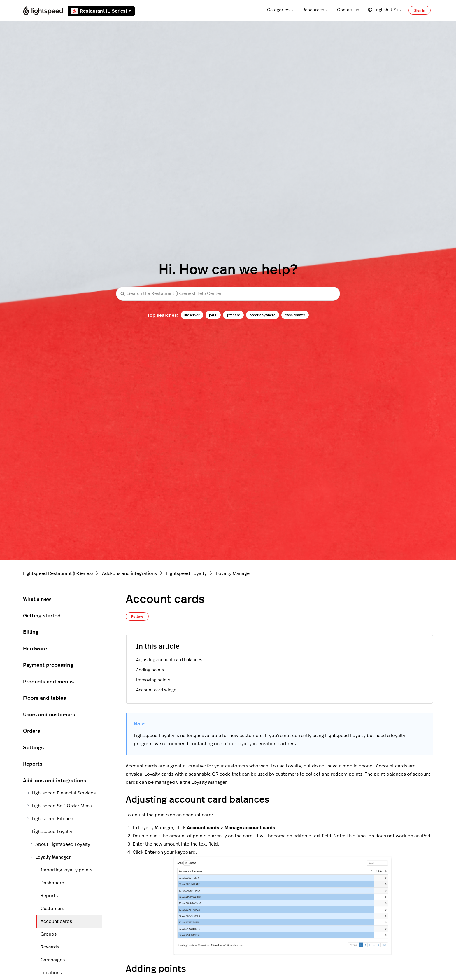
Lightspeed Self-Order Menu (59, 806)
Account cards (56, 921)
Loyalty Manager (234, 573)
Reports (33, 764)
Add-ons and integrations (129, 573)
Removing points (153, 680)
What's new (37, 599)
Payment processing (48, 665)
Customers (52, 909)
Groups (49, 934)
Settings (33, 748)
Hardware (35, 649)
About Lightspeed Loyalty (60, 844)
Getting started (42, 616)
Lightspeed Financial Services (61, 793)
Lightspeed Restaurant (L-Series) (58, 573)
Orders (31, 731)
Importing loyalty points (66, 870)
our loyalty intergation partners (262, 744)
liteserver (192, 315)
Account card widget (157, 690)
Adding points (150, 670)
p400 (213, 315)
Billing (31, 632)
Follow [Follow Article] (137, 617)
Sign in (420, 10)
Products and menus (48, 682)
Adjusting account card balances (169, 660)
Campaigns (53, 960)
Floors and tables (44, 698)
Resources (315, 10)
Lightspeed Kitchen (50, 819)
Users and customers (49, 715)
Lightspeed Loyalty (186, 573)
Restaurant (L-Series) (101, 11)
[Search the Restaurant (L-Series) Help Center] (228, 294)
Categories (280, 10)
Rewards (50, 947)
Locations (51, 973)
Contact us (348, 10)
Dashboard (52, 883)
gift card (233, 315)
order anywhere (263, 315)
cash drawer (295, 315)
